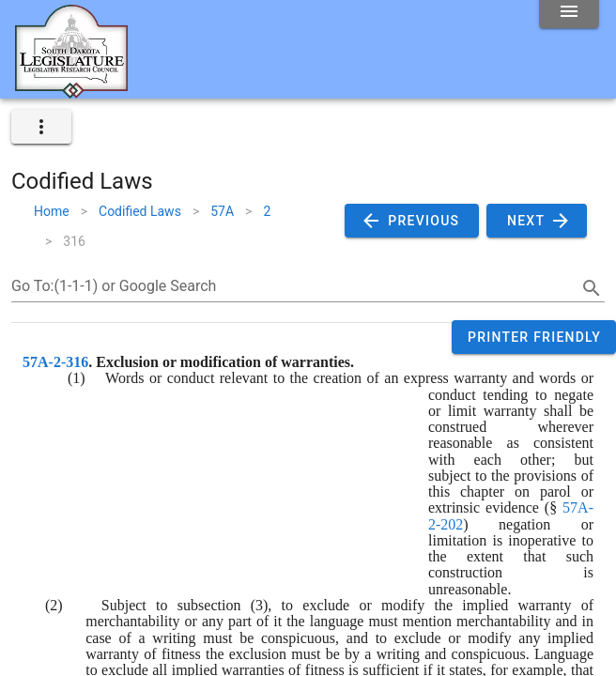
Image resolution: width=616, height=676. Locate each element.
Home (52, 211)
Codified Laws (140, 211)
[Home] (71, 91)
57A (222, 211)
